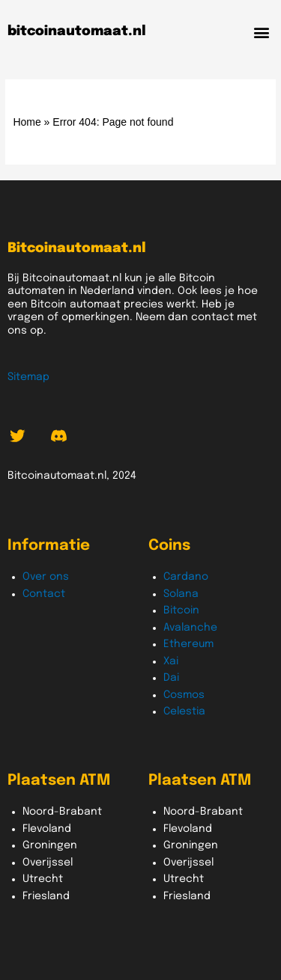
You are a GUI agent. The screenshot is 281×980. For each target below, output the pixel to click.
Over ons (46, 577)
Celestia (184, 711)
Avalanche (190, 628)
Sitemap (28, 377)
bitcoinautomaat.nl (77, 31)
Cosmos (184, 695)
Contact (44, 594)
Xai (171, 661)
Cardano (186, 577)
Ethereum (188, 644)
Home (27, 122)
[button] (261, 32)
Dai (171, 678)
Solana (181, 594)
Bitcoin (181, 610)
